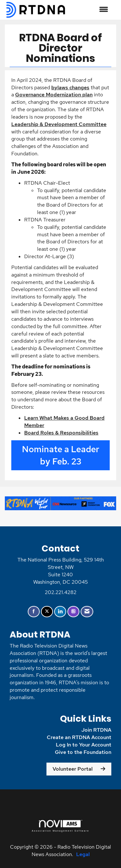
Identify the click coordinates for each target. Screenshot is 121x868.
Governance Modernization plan (54, 95)
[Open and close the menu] (91, 10)
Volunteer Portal (73, 769)
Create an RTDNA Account (79, 737)
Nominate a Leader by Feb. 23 (61, 455)
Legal (83, 854)
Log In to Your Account (84, 745)
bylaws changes (70, 88)
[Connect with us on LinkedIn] (60, 612)
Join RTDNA (96, 730)
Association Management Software (60, 826)
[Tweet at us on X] (47, 612)
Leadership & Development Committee (59, 124)
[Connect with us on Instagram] (73, 612)
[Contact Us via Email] (87, 612)
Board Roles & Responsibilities (61, 433)
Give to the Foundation (83, 752)
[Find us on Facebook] (34, 612)
